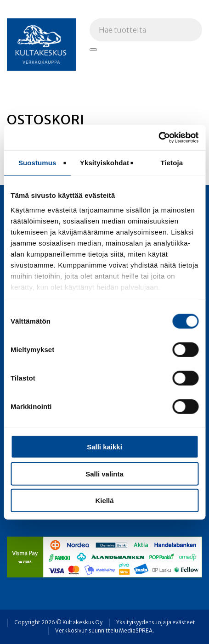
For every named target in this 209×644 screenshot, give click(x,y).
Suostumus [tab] (37, 163)
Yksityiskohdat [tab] (104, 163)
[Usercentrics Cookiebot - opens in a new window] (158, 137)
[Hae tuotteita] (93, 50)
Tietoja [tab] (172, 163)
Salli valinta (104, 473)
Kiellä (104, 501)
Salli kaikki (104, 447)
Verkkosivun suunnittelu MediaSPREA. (104, 631)
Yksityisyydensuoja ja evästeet (156, 622)
